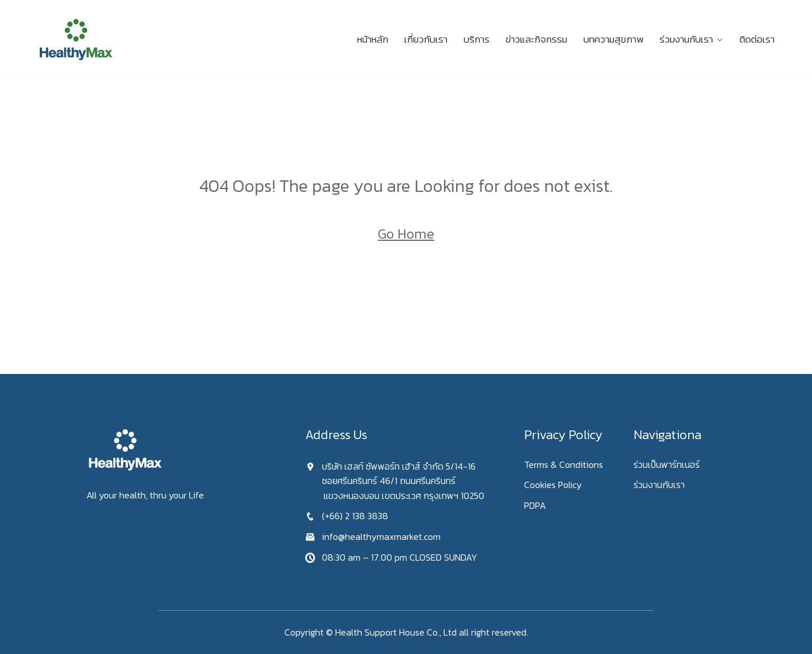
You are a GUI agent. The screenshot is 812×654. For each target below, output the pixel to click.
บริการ (477, 39)
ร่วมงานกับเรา (686, 39)
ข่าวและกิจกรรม (536, 39)
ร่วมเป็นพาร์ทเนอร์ (667, 464)
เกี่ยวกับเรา (426, 39)
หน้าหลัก (373, 39)
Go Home (406, 234)
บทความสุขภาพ (613, 39)
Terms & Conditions (564, 464)
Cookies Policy (553, 485)
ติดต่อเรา (757, 39)
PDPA (535, 505)
